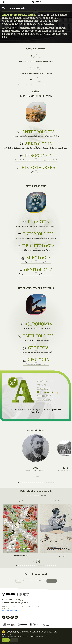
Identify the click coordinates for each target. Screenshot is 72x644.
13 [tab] (43, 482)
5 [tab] (26, 482)
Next (38, 478)
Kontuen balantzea (40, 581)
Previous (34, 478)
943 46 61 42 (7, 609)
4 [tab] (24, 482)
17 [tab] (51, 482)
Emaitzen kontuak (29, 581)
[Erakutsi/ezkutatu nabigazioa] (3, 2)
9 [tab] (35, 482)
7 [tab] (30, 482)
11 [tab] (39, 482)
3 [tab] (22, 482)
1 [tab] (18, 482)
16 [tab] (49, 482)
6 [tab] (28, 482)
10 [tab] (37, 482)
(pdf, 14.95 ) (57, 556)
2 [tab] (20, 482)
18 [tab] (53, 482)
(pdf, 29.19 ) (20, 556)
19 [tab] (53, 565)
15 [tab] (47, 482)
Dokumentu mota (27, 578)
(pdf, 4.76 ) (36, 496)
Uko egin (14, 640)
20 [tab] (55, 565)
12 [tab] (41, 482)
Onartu (6, 640)
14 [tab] (45, 482)
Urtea (17, 578)
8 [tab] (33, 482)
